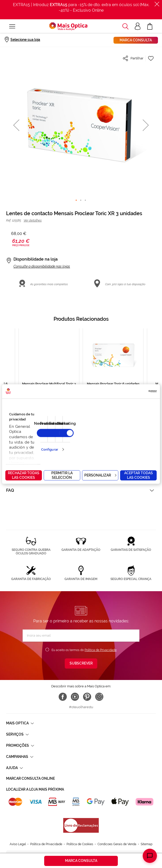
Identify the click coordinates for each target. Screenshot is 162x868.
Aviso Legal (18, 844)
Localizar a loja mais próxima (35, 789)
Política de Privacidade (101, 650)
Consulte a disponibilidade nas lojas (42, 266)
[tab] (81, 490)
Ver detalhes (33, 220)
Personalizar (100, 475)
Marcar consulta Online (30, 778)
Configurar (50, 449)
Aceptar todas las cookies (139, 475)
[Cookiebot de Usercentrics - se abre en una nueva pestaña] (134, 391)
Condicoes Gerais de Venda (117, 844)
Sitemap (147, 844)
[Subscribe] (81, 663)
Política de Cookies (80, 844)
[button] (16, 125)
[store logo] (68, 26)
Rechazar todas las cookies (24, 475)
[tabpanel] (113, 374)
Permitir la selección (62, 475)
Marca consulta (136, 40)
